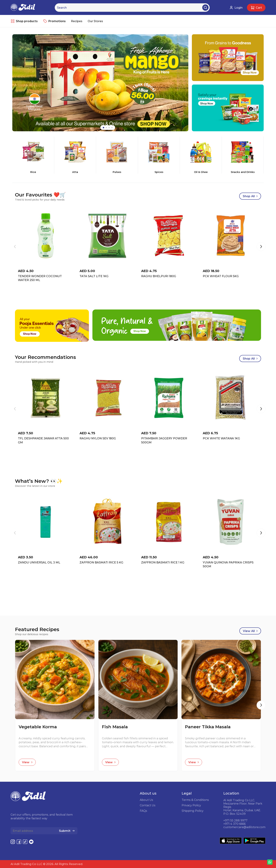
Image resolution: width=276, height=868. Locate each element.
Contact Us (148, 805)
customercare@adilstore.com (244, 827)
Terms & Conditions (195, 800)
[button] (261, 247)
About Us (146, 800)
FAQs (143, 811)
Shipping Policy (193, 811)
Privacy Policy (191, 805)
